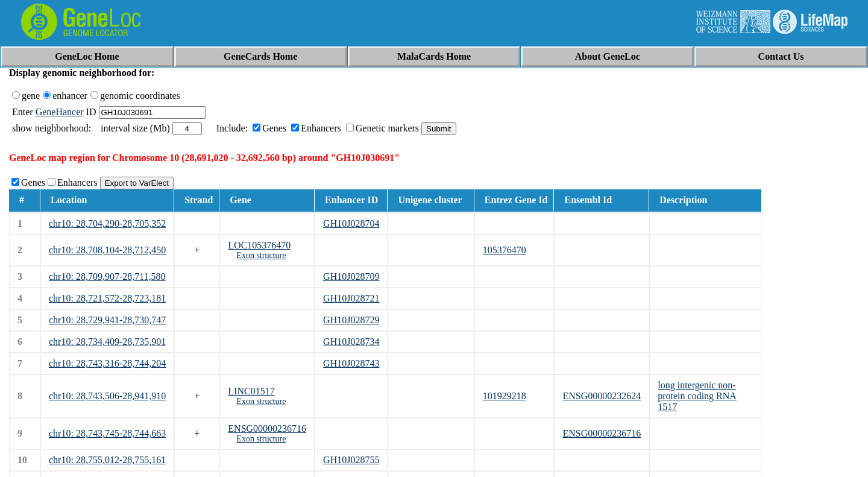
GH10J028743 (351, 363)
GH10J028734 (351, 342)
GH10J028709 (351, 276)
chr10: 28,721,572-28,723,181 (107, 298)
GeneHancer (60, 112)
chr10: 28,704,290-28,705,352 (107, 223)
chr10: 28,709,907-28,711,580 (107, 276)
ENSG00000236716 (267, 428)
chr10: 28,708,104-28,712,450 (107, 250)
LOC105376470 (259, 245)
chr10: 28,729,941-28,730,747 (107, 320)
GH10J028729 (351, 320)
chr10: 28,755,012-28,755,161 (107, 460)
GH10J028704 (351, 223)
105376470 (505, 250)
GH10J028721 (351, 298)
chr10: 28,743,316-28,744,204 (107, 363)
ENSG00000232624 (602, 396)
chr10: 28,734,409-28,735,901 (107, 342)
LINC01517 (251, 391)
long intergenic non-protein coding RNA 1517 (697, 396)
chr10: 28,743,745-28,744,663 (107, 433)
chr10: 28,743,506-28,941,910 (107, 396)
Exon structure (261, 255)
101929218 (505, 396)
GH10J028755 (351, 460)
